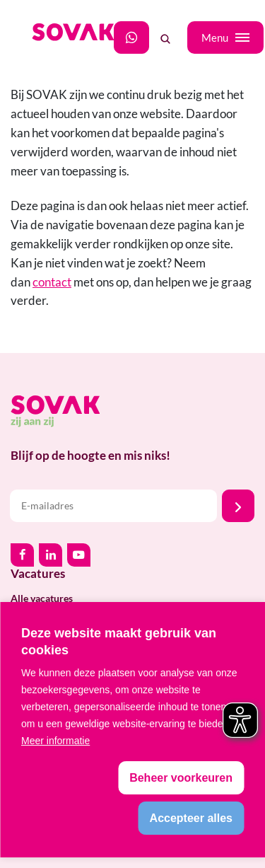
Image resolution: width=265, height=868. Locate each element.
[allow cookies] (191, 818)
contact (52, 282)
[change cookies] (181, 778)
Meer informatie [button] (55, 741)
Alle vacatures (42, 598)
